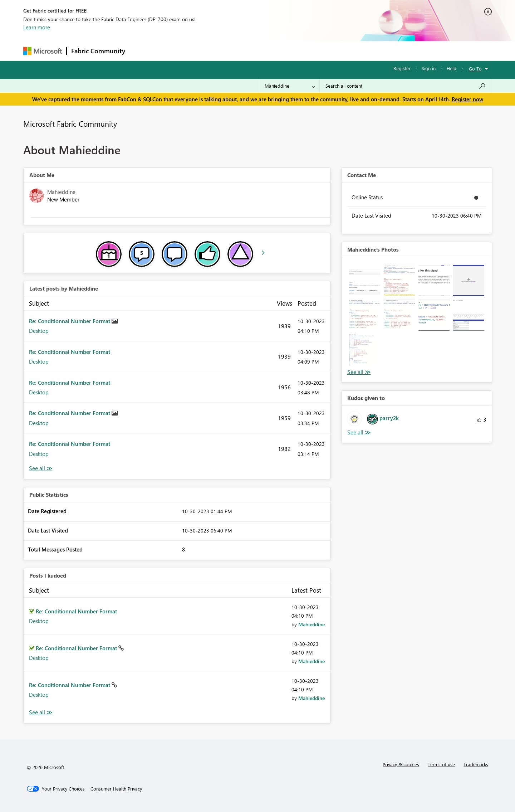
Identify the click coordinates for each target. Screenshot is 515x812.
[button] (365, 280)
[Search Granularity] (290, 86)
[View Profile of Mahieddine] (312, 624)
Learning (294, 51)
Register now (467, 99)
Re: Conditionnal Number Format (70, 321)
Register (402, 68)
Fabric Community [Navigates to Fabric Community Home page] (98, 51)
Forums (141, 51)
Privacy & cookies (401, 764)
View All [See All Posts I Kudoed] (41, 712)
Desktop (39, 331)
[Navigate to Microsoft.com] (43, 51)
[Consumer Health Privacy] (116, 789)
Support (324, 51)
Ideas (202, 51)
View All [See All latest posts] (41, 468)
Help (452, 68)
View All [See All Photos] (359, 372)
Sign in (429, 68)
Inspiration (173, 51)
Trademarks (476, 764)
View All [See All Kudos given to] (359, 432)
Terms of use (441, 764)
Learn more (37, 27)
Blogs (266, 51)
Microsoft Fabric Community (70, 123)
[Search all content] (406, 86)
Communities (234, 51)
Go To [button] (475, 69)
